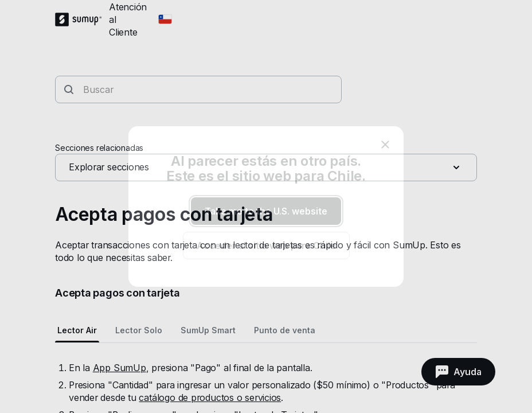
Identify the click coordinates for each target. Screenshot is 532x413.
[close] (385, 145)
